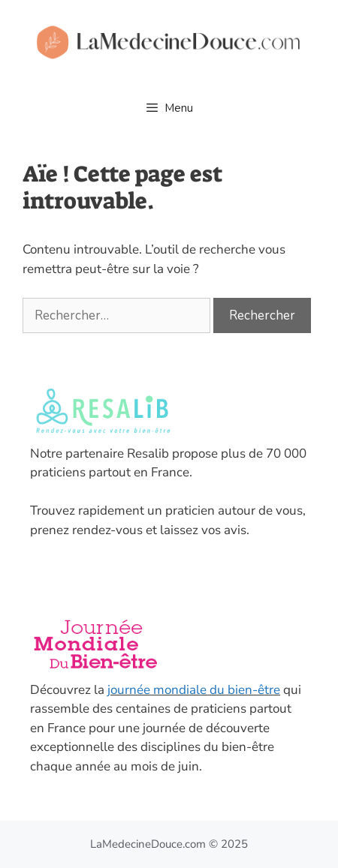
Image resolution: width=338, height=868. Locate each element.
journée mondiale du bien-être (194, 690)
